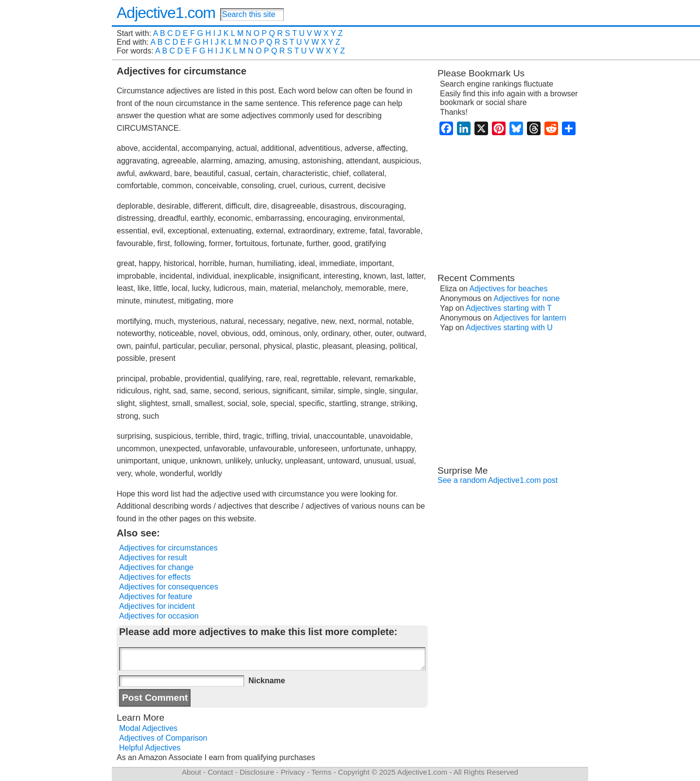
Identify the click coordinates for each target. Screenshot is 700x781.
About (192, 772)
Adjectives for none (526, 298)
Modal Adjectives (148, 728)
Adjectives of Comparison (163, 738)
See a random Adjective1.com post (498, 480)
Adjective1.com (166, 13)
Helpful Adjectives (150, 748)
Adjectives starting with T (509, 308)
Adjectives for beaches (509, 289)
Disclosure (257, 772)
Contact (220, 772)
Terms (321, 772)
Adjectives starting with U (509, 328)
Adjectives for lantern (530, 318)
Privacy (293, 772)
